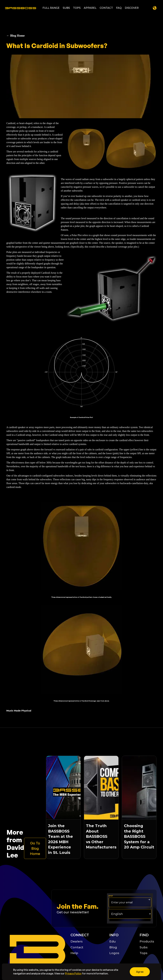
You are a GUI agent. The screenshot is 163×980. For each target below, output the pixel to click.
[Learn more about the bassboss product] (35, 848)
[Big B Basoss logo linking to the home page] (37, 950)
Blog (113, 947)
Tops (144, 953)
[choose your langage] (130, 914)
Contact (77, 947)
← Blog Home (16, 36)
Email (111, 896)
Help (74, 953)
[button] (51, 8)
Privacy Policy (73, 973)
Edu (113, 941)
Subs (144, 947)
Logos (114, 953)
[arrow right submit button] (149, 900)
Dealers (77, 941)
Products (147, 941)
